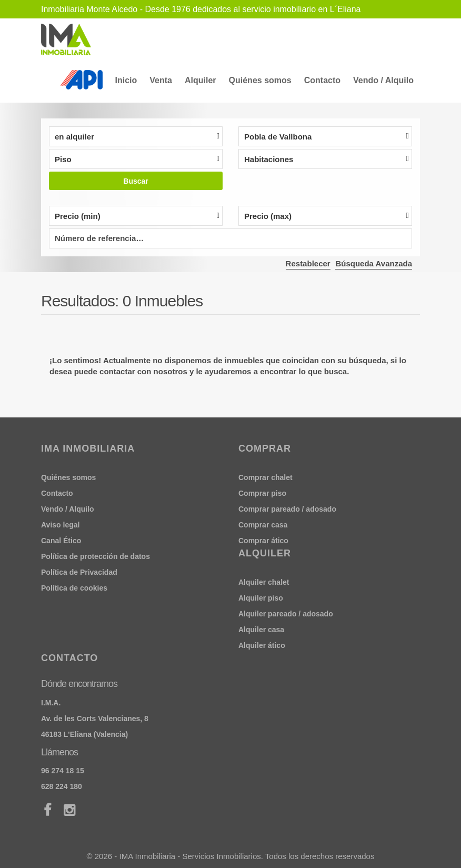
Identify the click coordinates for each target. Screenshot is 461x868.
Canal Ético (61, 541)
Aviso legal (60, 525)
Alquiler (201, 80)
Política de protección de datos (96, 556)
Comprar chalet (265, 477)
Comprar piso (262, 493)
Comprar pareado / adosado (287, 509)
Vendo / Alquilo (383, 80)
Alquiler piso (261, 598)
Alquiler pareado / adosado (286, 614)
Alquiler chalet (264, 582)
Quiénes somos (260, 80)
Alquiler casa (261, 630)
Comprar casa (263, 525)
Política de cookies (74, 588)
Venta (161, 80)
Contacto (322, 80)
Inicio (126, 80)
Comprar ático (263, 541)
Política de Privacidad (79, 572)
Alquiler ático (262, 645)
